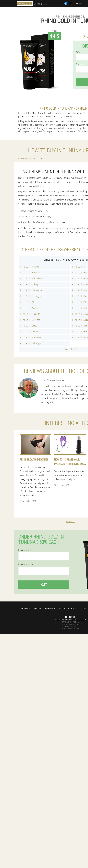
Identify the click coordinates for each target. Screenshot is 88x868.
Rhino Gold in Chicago (30, 284)
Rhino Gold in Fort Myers (31, 337)
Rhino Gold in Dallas (29, 326)
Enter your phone (26, 564)
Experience (50, 608)
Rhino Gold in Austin (29, 308)
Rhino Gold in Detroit (29, 331)
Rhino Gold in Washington (31, 290)
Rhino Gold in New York (30, 267)
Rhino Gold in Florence (30, 273)
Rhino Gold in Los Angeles (31, 296)
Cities (84, 608)
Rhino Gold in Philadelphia (31, 278)
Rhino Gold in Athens (29, 302)
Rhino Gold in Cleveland (30, 320)
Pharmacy (25, 608)
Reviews (37, 608)
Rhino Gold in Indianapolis (31, 343)
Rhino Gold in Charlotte (30, 314)
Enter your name (25, 550)
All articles (71, 521)
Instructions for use (68, 608)
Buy (44, 584)
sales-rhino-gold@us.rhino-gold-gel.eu (71, 620)
